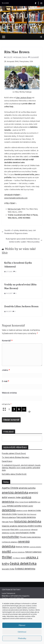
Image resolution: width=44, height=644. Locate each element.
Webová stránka (9, 393)
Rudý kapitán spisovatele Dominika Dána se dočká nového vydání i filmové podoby (24, 240)
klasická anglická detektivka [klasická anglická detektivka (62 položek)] (15, 526)
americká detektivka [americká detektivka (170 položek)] (15, 492)
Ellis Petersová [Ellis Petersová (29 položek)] (32, 514)
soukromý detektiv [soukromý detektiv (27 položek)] (35, 547)
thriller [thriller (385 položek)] (7, 557)
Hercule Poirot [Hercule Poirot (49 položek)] (8, 522)
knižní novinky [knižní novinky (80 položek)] (35, 526)
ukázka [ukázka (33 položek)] (23, 558)
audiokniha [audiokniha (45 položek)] (33, 502)
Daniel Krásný (7, 461)
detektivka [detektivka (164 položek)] (9, 510)
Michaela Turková (21, 57)
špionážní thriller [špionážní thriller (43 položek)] (8, 569)
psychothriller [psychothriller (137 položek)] (11, 537)
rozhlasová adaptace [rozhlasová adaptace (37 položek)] (10, 542)
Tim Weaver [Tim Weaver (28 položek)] (16, 558)
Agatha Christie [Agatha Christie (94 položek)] (10, 488)
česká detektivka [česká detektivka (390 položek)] (23, 563)
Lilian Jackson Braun (24, 98)
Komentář (7, 341)
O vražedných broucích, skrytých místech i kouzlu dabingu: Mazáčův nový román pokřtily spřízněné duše (21, 468)
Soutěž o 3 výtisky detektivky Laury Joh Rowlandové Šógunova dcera (19, 232)
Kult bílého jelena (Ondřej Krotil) (14, 474)
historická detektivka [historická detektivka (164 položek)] (28, 521)
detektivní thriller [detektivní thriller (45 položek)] (34, 510)
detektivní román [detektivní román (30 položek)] (22, 511)
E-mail (5, 381)
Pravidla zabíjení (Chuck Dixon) (14, 453)
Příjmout (22, 625)
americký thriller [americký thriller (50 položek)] (14, 497)
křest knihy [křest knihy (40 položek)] (15, 530)
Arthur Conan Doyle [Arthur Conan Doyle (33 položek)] (21, 502)
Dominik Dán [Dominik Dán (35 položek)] (22, 514)
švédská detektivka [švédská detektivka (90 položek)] (25, 569)
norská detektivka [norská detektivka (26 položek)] (25, 530)
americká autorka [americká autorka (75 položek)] (27, 488)
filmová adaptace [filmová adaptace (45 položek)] (9, 517)
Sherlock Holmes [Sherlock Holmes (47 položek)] (22, 547)
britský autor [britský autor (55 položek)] (28, 506)
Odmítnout (22, 632)
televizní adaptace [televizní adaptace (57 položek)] (33, 552)
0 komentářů (33, 57)
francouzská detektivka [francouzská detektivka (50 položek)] (26, 517)
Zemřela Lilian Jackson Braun (21, 306)
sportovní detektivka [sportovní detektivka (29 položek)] (18, 552)
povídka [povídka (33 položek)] (12, 533)
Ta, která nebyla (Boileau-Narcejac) (16, 457)
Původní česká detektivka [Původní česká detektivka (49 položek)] (30, 537)
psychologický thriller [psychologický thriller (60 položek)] (26, 533)
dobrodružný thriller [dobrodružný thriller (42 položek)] (9, 514)
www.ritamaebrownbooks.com (16, 198)
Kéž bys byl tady (14, 209)
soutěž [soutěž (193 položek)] (6, 552)
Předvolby (22, 638)
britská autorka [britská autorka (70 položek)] (14, 506)
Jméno (6, 370)
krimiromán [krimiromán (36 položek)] (6, 530)
